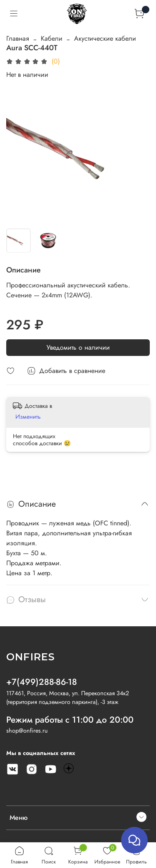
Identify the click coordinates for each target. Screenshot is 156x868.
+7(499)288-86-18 (42, 682)
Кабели (52, 38)
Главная (18, 38)
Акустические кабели (105, 38)
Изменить (28, 417)
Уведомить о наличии (78, 347)
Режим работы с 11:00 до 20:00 (70, 720)
